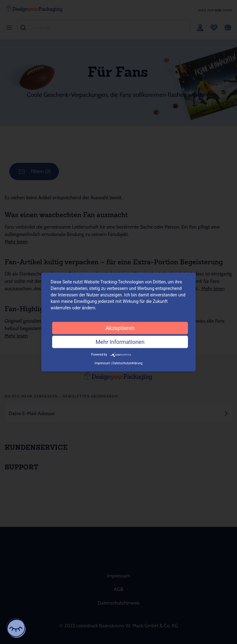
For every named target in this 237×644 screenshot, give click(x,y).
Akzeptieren (120, 328)
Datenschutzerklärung (127, 363)
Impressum (102, 363)
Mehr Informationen (120, 342)
